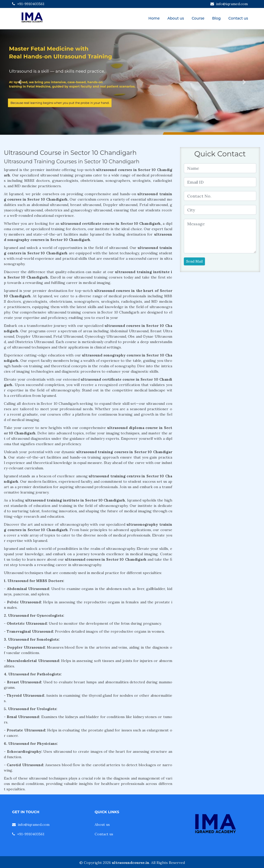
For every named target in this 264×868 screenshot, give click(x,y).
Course (198, 18)
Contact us (238, 18)
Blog (216, 18)
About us (176, 18)
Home (154, 18)
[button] (20, 82)
